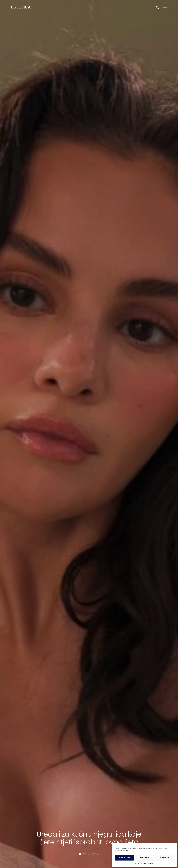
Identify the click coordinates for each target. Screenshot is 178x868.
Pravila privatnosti (147, 864)
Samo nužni (144, 858)
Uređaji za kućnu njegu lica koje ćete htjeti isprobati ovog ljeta (89, 838)
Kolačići (137, 864)
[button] (80, 854)
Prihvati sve (124, 858)
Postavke (165, 858)
